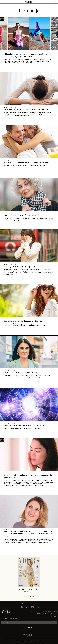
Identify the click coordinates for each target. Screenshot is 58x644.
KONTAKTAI (53, 616)
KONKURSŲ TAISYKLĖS (50, 614)
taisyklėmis (28, 637)
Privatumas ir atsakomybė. (40, 641)
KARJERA (40, 614)
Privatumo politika (38, 611)
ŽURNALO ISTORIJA (51, 611)
